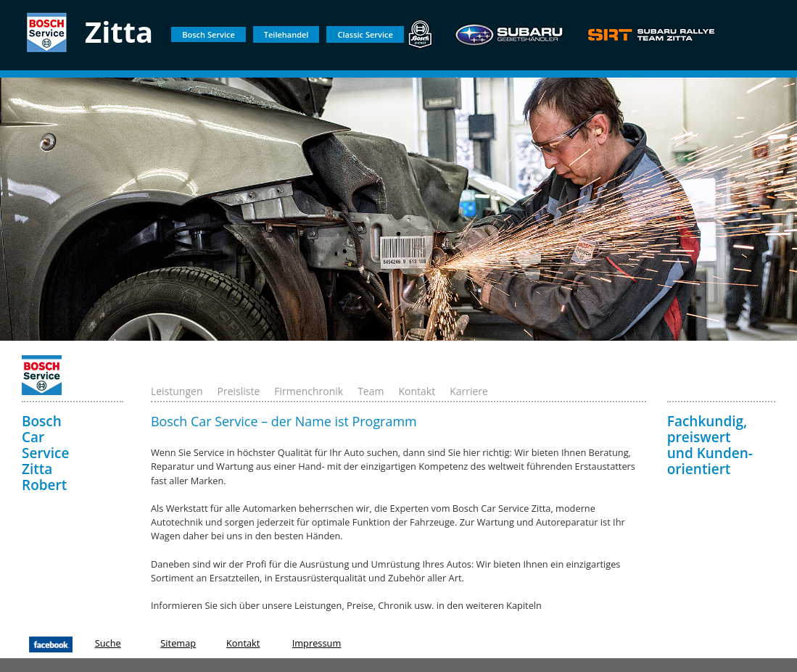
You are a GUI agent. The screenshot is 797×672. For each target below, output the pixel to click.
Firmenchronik (309, 391)
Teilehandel (286, 34)
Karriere (469, 391)
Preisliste (239, 391)
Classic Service (365, 34)
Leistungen (177, 391)
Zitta (119, 32)
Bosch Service (208, 34)
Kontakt (417, 391)
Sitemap (178, 643)
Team (371, 391)
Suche (108, 643)
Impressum (317, 643)
